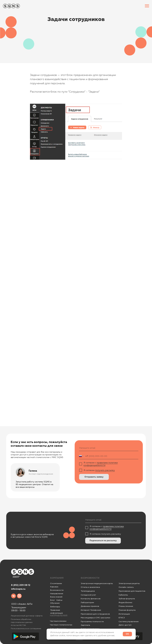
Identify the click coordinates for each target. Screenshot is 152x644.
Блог (53, 600)
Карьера (54, 587)
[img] (14, 596)
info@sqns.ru (18, 589)
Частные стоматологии (61, 625)
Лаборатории (87, 602)
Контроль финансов (91, 599)
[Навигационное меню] (147, 6)
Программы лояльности (92, 622)
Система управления (129, 622)
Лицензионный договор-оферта (27, 616)
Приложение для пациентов (132, 591)
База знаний (56, 597)
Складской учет (88, 595)
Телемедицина (88, 591)
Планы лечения (126, 606)
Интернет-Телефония (91, 610)
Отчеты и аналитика (90, 587)
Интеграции (124, 614)
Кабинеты (123, 595)
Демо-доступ (125, 625)
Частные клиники (58, 621)
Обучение (55, 603)
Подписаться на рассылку (103, 541)
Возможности (57, 590)
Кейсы (59, 600)
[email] (109, 448)
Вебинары (55, 607)
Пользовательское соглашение (26, 629)
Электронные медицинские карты (97, 583)
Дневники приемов (90, 606)
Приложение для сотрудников (95, 614)
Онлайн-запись (126, 587)
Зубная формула (127, 599)
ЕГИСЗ (122, 618)
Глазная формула (127, 610)
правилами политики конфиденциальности (101, 464)
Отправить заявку (94, 477)
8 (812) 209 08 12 (21, 585)
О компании (56, 583)
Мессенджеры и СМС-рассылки (95, 618)
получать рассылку (105, 470)
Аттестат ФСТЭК (18, 625)
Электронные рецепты (129, 583)
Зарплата (85, 625)
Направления (57, 594)
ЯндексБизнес (126, 602)
